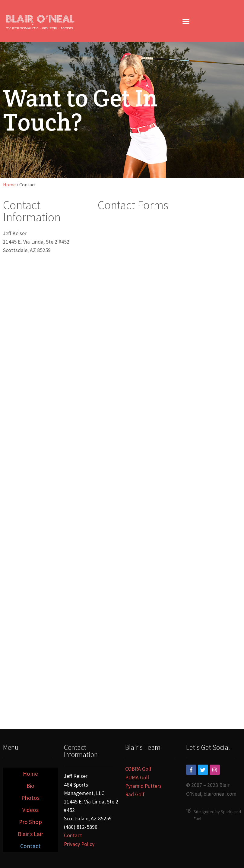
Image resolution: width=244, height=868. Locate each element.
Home (9, 185)
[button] (186, 21)
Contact (30, 846)
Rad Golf (135, 794)
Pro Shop (30, 822)
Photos (30, 798)
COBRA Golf (138, 769)
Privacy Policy (79, 844)
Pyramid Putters (143, 786)
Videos (30, 810)
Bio (30, 786)
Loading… (165, 458)
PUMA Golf (137, 778)
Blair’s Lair (30, 834)
